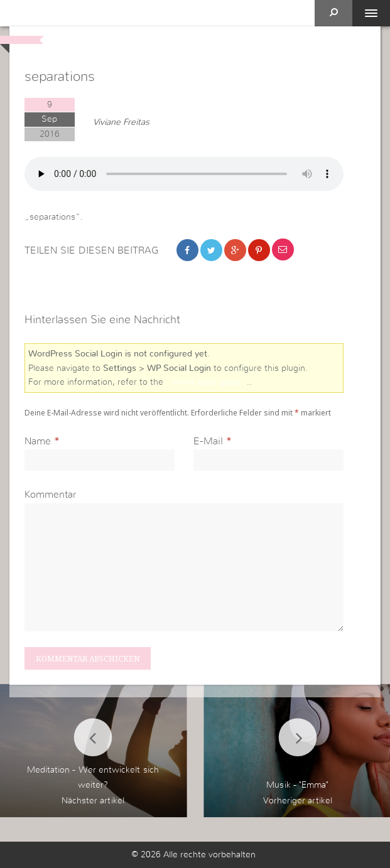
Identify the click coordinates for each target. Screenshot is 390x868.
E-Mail (208, 441)
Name (38, 441)
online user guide (206, 382)
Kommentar (50, 495)
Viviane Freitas (121, 122)
